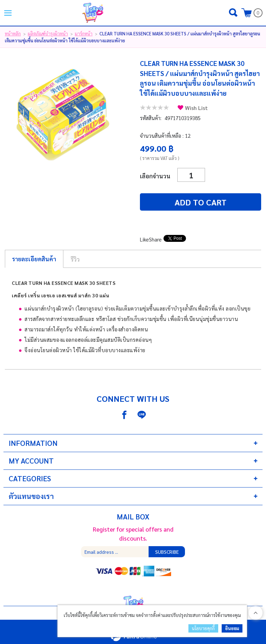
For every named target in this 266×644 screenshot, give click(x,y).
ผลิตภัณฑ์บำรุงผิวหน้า (48, 33)
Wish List (196, 108)
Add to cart (201, 202)
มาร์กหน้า (84, 33)
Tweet (171, 239)
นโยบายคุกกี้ (203, 628)
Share (155, 239)
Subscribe (167, 552)
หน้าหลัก (13, 33)
